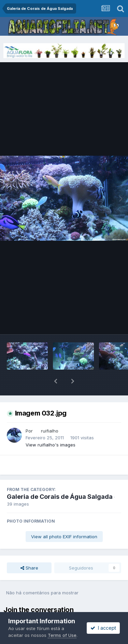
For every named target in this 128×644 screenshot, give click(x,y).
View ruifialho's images (51, 427)
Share (29, 550)
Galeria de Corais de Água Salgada (60, 479)
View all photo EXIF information (64, 519)
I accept (103, 628)
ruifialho (50, 413)
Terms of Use (62, 635)
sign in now (36, 606)
